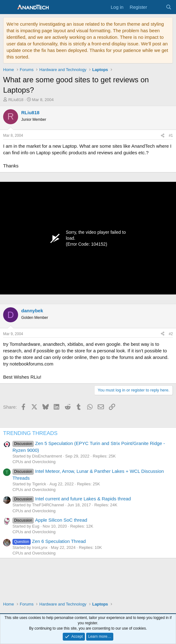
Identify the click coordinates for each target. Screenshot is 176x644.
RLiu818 (16, 100)
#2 (171, 334)
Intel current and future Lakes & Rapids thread (72, 499)
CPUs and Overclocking (34, 462)
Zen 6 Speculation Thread (49, 541)
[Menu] (9, 7)
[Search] (169, 7)
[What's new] (156, 7)
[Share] (163, 136)
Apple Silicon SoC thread (50, 520)
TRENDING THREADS (30, 433)
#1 (171, 135)
